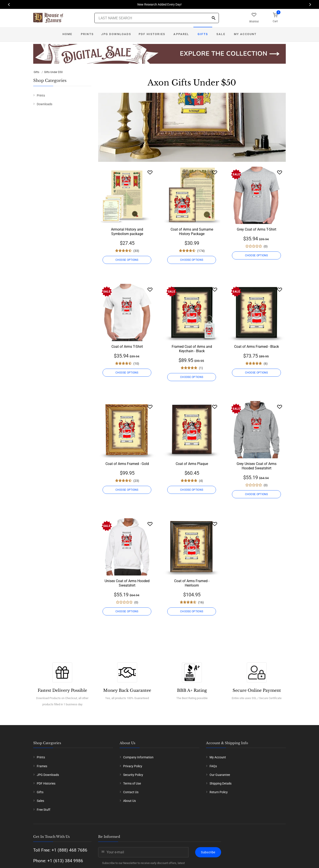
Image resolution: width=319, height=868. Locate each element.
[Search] (214, 18)
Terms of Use (132, 783)
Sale (221, 34)
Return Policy (219, 792)
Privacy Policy (133, 766)
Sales (40, 801)
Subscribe (208, 852)
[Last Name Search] (157, 18)
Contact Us (131, 792)
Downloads (45, 104)
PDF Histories (152, 34)
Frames (42, 766)
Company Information (138, 757)
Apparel (181, 34)
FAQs (213, 766)
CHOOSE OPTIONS (127, 260)
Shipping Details (221, 783)
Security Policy (133, 775)
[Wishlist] (150, 172)
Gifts (203, 34)
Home (67, 34)
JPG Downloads (116, 34)
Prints (87, 34)
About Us (129, 801)
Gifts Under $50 (53, 72)
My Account (245, 34)
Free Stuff (44, 810)
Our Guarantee (220, 775)
